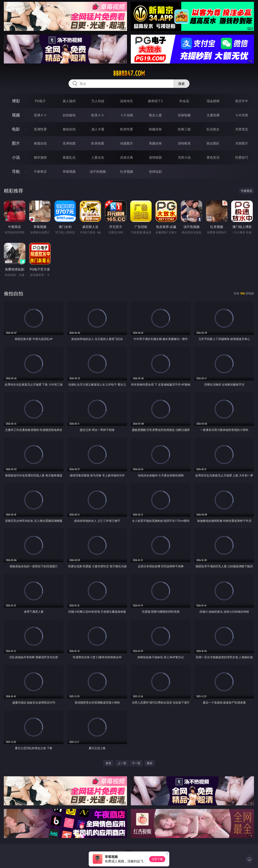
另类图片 (242, 143)
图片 (16, 143)
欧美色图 (98, 143)
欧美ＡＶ (98, 115)
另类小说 (184, 157)
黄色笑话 (213, 157)
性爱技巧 (242, 157)
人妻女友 (98, 157)
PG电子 (40, 101)
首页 (108, 763)
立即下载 (157, 859)
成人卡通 (98, 129)
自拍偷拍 (69, 115)
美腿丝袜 (155, 143)
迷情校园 (155, 157)
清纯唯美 (184, 143)
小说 (16, 157)
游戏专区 (127, 101)
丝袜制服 (184, 115)
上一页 (122, 763)
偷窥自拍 (40, 143)
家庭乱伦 (69, 157)
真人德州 (69, 101)
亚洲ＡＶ (40, 115)
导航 (16, 171)
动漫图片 (127, 143)
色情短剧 (155, 172)
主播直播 (213, 115)
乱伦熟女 (213, 129)
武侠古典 (127, 157)
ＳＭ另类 (242, 115)
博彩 (16, 101)
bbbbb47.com (129, 73)
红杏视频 (127, 172)
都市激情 (40, 157)
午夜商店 (40, 172)
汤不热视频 (98, 172)
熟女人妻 (155, 115)
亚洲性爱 (40, 129)
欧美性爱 (127, 129)
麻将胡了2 (155, 101)
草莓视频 (69, 172)
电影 (16, 129)
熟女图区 (213, 143)
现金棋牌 (213, 101)
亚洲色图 (69, 143)
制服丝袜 (155, 129)
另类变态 (242, 129)
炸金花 (184, 101)
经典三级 (184, 129)
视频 (16, 115)
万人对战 (98, 101)
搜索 (181, 84)
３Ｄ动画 (127, 115)
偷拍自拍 (69, 129)
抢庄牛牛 (242, 101)
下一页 (136, 763)
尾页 (150, 763)
